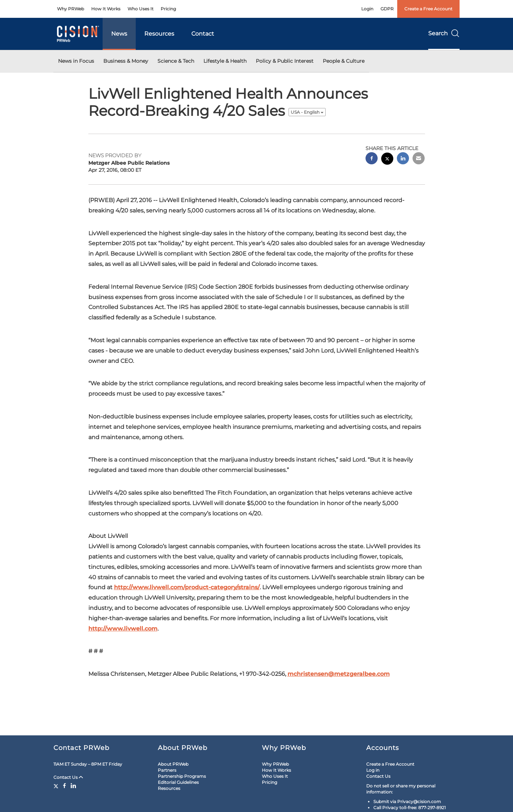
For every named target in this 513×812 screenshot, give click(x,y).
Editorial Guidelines (178, 782)
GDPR (387, 9)
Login (367, 9)
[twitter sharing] (387, 160)
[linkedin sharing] (403, 159)
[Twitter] (57, 786)
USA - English (307, 112)
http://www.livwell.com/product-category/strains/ (187, 587)
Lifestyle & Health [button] (225, 61)
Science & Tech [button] (176, 61)
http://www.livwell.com (123, 629)
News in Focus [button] (76, 61)
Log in (373, 770)
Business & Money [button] (126, 61)
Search (444, 33)
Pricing (168, 9)
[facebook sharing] (372, 159)
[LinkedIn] (73, 786)
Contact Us (68, 777)
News (119, 34)
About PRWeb (173, 764)
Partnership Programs (182, 776)
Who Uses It (141, 9)
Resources (159, 34)
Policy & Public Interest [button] (285, 61)
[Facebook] (64, 786)
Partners (167, 770)
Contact (203, 34)
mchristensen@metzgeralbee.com (339, 674)
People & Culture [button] (344, 61)
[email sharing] (419, 159)
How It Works (106, 9)
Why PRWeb (71, 9)
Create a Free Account (428, 9)
